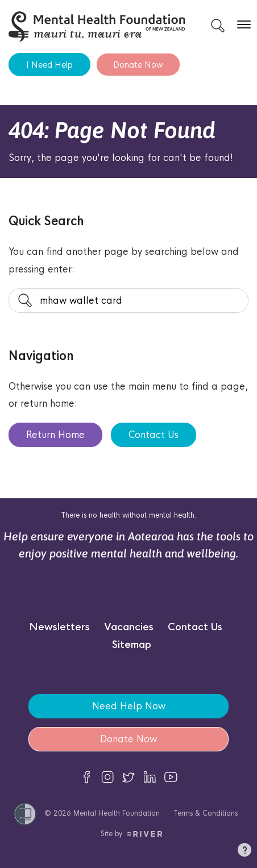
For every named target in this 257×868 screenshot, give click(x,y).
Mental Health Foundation (117, 813)
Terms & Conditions (206, 813)
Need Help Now (129, 706)
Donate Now (138, 65)
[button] (244, 852)
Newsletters (59, 627)
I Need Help (49, 65)
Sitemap (132, 645)
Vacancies (129, 627)
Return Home (55, 435)
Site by (132, 834)
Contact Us (154, 435)
